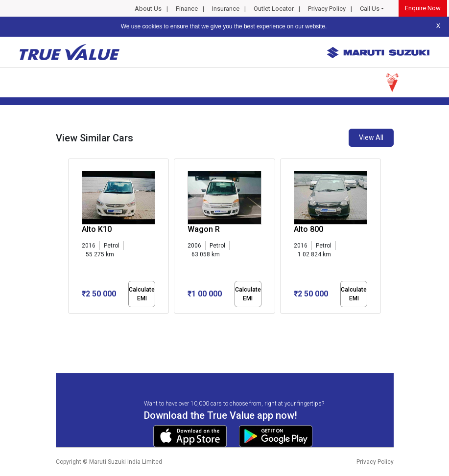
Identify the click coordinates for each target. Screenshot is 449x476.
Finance (187, 9)
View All (371, 137)
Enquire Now (423, 8)
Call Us (370, 9)
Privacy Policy (327, 9)
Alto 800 (308, 229)
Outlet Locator (274, 9)
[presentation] (73, 238)
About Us (148, 9)
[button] (71, 322)
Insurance (226, 9)
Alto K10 (97, 229)
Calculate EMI (142, 294)
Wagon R (204, 229)
